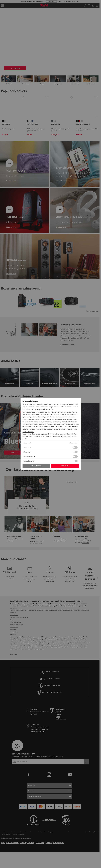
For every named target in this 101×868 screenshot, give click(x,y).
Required (26, 443)
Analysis (26, 447)
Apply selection (36, 466)
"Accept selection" (28, 431)
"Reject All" (41, 417)
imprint (25, 439)
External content (29, 461)
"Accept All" (42, 424)
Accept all (65, 466)
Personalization (28, 456)
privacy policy (67, 436)
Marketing (27, 452)
